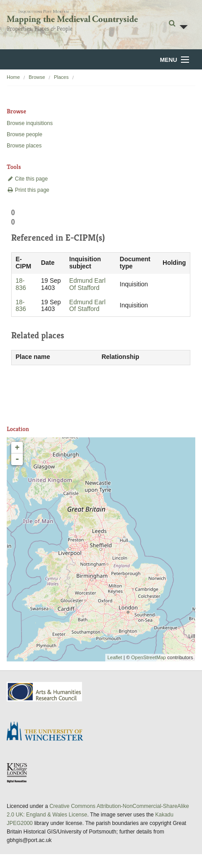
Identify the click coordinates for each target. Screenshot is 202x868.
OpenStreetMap (149, 657)
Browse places (24, 146)
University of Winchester (48, 732)
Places (61, 77)
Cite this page (27, 179)
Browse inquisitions (30, 123)
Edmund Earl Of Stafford (88, 284)
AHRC (45, 692)
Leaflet (115, 657)
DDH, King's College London (17, 773)
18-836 (21, 284)
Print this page (28, 190)
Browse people (24, 134)
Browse (37, 77)
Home (13, 77)
